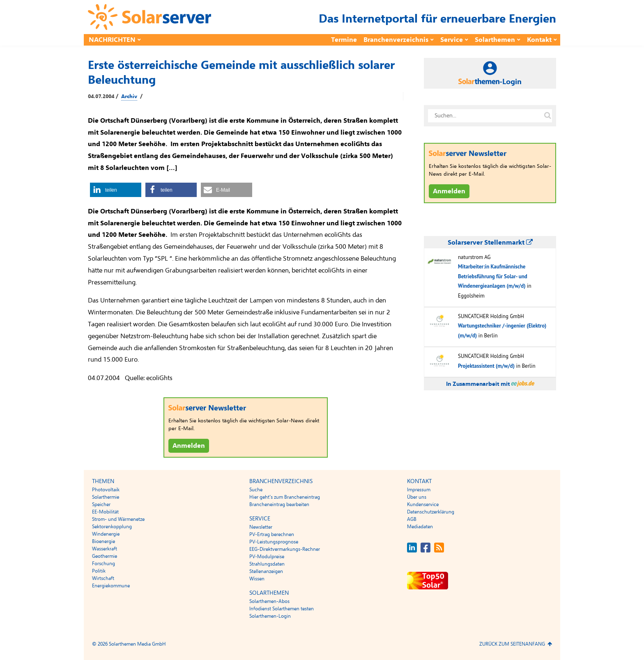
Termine (344, 40)
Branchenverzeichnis (396, 40)
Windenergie (106, 534)
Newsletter (261, 527)
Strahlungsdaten (267, 564)
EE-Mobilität (105, 512)
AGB (412, 519)
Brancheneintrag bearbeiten (279, 504)
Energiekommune (111, 586)
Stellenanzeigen (266, 571)
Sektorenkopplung (112, 527)
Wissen (257, 579)
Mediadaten (420, 527)
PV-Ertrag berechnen (272, 534)
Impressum (419, 490)
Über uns (417, 497)
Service (452, 40)
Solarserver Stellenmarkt (490, 243)
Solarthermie (106, 497)
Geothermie (105, 556)
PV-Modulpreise (267, 557)
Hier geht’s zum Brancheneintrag (285, 497)
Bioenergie (103, 541)
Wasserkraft (105, 549)
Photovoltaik (106, 490)
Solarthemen (495, 40)
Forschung (103, 564)
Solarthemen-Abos (269, 601)
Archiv (129, 96)
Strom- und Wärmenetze (118, 519)
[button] (116, 190)
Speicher (101, 504)
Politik (99, 571)
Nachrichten (112, 40)
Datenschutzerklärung (431, 512)
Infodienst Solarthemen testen (282, 609)
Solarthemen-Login (270, 616)
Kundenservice (423, 504)
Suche (256, 490)
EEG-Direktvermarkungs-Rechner (285, 549)
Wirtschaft (103, 578)
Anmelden (189, 446)
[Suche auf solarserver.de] (547, 116)
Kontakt (539, 40)
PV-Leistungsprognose (274, 542)
